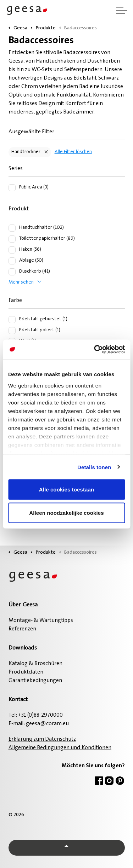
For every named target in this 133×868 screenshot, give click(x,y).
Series (16, 169)
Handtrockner (26, 152)
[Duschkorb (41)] (12, 272)
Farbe (15, 301)
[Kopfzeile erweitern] (122, 11)
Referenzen (22, 629)
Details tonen (94, 467)
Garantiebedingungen (35, 681)
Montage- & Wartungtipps (41, 621)
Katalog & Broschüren (35, 664)
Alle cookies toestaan (67, 490)
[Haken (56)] (12, 250)
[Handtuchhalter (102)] (12, 228)
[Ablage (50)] (12, 261)
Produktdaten (26, 672)
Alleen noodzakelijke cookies (66, 512)
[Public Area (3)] (12, 188)
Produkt (19, 209)
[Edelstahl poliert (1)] (12, 331)
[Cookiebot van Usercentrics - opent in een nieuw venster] (95, 349)
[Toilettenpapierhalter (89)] (12, 239)
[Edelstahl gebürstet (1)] (12, 320)
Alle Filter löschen (73, 152)
